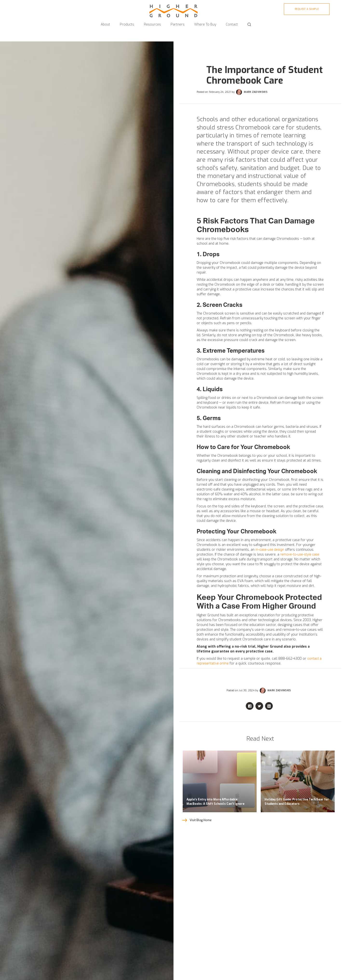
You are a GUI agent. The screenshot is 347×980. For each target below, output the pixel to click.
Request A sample (307, 9)
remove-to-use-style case (300, 555)
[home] (173, 9)
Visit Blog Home (201, 820)
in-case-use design (270, 550)
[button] (105, 22)
